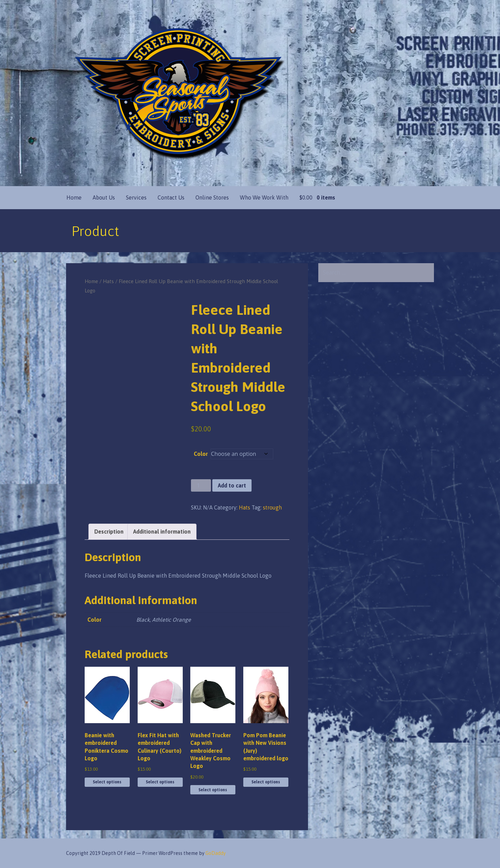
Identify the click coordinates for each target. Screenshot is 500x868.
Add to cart (232, 485)
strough (272, 507)
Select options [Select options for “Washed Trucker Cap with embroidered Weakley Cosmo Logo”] (213, 790)
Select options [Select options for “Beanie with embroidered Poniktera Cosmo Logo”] (107, 782)
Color (201, 454)
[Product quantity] (201, 486)
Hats (108, 281)
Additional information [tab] (162, 532)
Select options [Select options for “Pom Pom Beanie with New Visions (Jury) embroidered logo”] (266, 782)
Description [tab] (109, 532)
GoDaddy (216, 853)
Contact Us (171, 197)
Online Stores (212, 197)
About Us (104, 197)
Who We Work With (264, 197)
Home (74, 197)
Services (136, 197)
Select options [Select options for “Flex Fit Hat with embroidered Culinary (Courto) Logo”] (160, 782)
